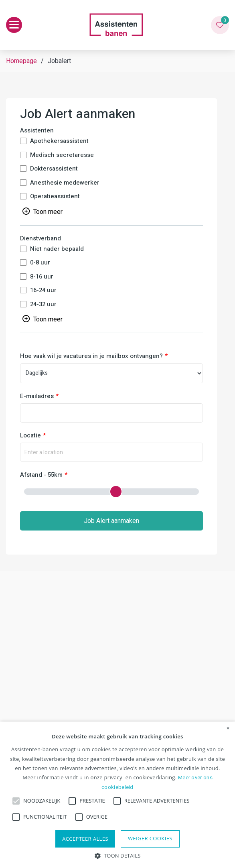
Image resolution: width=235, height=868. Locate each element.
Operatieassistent (55, 196)
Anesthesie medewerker (65, 183)
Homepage (21, 61)
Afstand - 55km (41, 475)
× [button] (228, 728)
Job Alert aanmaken (111, 521)
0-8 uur (40, 263)
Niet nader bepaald (57, 249)
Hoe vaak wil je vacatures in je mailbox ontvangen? (91, 356)
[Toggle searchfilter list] (43, 211)
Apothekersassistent (59, 141)
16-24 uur (43, 290)
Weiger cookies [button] (150, 838)
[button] (118, 855)
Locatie (30, 436)
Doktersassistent (54, 169)
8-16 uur (42, 277)
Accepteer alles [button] (85, 839)
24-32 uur (43, 304)
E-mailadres (37, 396)
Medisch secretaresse (62, 155)
